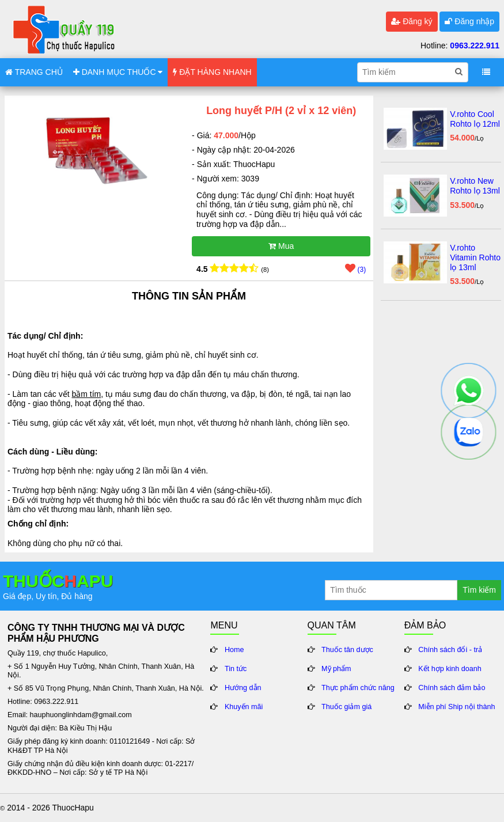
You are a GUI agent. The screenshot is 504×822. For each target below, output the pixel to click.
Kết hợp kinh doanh (450, 669)
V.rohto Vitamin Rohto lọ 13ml (475, 257)
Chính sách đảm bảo (452, 688)
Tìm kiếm (479, 590)
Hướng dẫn (243, 688)
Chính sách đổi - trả (450, 650)
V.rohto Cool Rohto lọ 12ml (475, 119)
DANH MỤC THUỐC (118, 72)
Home (234, 650)
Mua (281, 246)
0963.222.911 (475, 46)
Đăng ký (412, 21)
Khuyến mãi (244, 707)
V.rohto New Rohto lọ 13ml (475, 186)
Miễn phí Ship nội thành (456, 707)
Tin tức (236, 669)
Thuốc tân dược (347, 650)
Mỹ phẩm (336, 669)
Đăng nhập (469, 21)
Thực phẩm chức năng (358, 688)
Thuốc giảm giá (346, 707)
